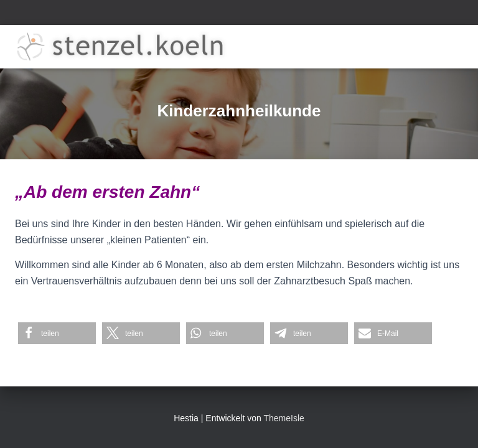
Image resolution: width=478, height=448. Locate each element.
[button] (57, 333)
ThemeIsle (284, 418)
